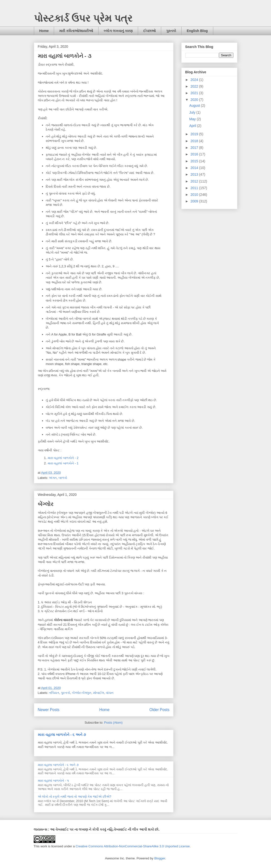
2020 (195, 100)
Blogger (160, 858)
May (193, 119)
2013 (195, 174)
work (44, 846)
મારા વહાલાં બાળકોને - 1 (63, 463)
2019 (195, 134)
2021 (195, 93)
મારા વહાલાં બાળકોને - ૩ (65, 56)
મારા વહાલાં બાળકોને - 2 (64, 458)
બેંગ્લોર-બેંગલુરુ (82, 693)
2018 (195, 141)
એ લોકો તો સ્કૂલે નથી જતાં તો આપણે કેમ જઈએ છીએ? (75, 797)
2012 (195, 181)
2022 (195, 86)
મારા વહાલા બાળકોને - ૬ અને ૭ (62, 735)
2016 (195, 154)
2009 (195, 201)
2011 (195, 188)
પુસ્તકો (171, 31)
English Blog (197, 31)
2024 (195, 80)
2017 (195, 148)
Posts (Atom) (113, 723)
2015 (195, 161)
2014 (195, 168)
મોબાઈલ (99, 693)
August (195, 106)
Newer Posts (49, 710)
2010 (195, 195)
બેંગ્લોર (46, 504)
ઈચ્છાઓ (150, 31)
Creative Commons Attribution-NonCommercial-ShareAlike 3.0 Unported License (133, 846)
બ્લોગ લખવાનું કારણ (118, 31)
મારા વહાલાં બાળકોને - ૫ (54, 781)
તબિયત (54, 693)
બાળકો (63, 478)
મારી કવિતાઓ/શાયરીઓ (76, 31)
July (193, 112)
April (193, 126)
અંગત (53, 478)
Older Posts (159, 710)
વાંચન (110, 693)
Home (44, 31)
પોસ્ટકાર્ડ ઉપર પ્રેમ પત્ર (83, 18)
